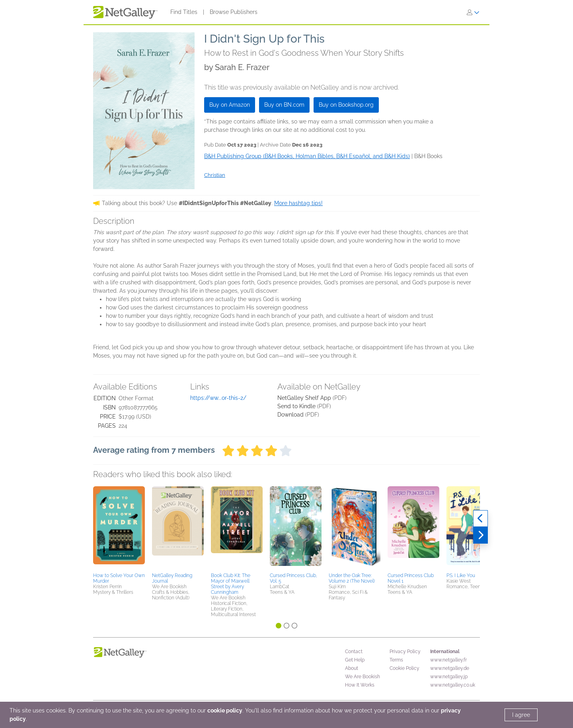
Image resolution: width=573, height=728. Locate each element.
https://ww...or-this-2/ (218, 398)
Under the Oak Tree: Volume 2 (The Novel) (352, 578)
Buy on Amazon (230, 105)
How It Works (360, 685)
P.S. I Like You (461, 575)
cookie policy (225, 710)
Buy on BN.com (284, 105)
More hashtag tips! (298, 203)
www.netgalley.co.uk (453, 685)
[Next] (480, 535)
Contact (354, 652)
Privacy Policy (405, 652)
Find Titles (184, 12)
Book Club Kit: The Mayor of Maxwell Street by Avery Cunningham (231, 584)
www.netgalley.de (450, 668)
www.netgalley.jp (449, 677)
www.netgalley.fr (448, 660)
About (352, 668)
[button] (119, 528)
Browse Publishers (234, 12)
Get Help (355, 660)
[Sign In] (473, 12)
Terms (396, 660)
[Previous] (480, 519)
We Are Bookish (363, 677)
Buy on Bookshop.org (346, 105)
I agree (521, 715)
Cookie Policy (404, 668)
